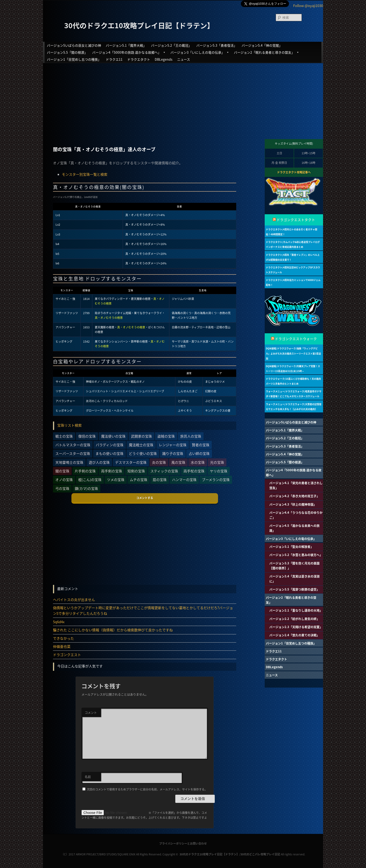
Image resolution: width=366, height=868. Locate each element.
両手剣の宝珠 (112, 471)
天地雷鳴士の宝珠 (69, 462)
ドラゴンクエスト (67, 655)
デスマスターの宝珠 (131, 462)
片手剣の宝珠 (85, 471)
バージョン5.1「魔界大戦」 (126, 45)
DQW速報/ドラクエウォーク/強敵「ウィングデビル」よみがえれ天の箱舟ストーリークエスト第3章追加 (293, 353)
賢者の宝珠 (201, 445)
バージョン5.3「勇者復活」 (217, 45)
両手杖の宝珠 (194, 471)
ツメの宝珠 (116, 480)
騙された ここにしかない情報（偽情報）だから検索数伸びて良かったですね (113, 630)
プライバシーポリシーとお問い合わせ (183, 843)
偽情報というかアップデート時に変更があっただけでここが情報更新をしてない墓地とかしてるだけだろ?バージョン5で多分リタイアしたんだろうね (143, 611)
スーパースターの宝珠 (73, 453)
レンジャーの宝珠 (173, 445)
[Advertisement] (183, 97)
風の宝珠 (178, 462)
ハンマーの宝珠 (184, 480)
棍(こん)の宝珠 (90, 480)
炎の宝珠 (159, 462)
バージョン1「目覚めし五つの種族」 (74, 59)
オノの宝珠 (64, 480)
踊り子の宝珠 (173, 453)
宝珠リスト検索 (69, 425)
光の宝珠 (217, 462)
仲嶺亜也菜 (62, 647)
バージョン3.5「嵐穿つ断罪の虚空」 (294, 589)
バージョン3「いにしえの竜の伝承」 (200, 52)
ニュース (184, 59)
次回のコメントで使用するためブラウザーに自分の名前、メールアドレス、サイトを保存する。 (147, 789)
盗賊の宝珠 (166, 436)
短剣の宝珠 (136, 471)
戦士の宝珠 (64, 436)
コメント (91, 712)
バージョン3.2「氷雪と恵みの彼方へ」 (296, 555)
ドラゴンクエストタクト (296, 220)
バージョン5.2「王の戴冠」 (171, 45)
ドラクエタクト (139, 59)
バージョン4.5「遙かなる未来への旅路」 (294, 528)
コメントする (145, 498)
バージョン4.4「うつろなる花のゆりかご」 (296, 515)
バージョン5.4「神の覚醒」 (262, 45)
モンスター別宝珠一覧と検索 (85, 174)
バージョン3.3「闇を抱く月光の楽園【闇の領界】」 (294, 566)
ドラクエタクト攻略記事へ (294, 172)
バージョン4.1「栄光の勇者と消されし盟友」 (296, 485)
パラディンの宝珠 (110, 445)
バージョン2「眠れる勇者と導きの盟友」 (267, 52)
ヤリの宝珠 (219, 471)
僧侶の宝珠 (87, 436)
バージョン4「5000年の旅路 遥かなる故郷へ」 (129, 52)
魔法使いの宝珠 (113, 436)
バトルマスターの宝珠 (73, 445)
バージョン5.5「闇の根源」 (67, 52)
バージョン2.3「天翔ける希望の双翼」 (296, 627)
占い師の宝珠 (199, 453)
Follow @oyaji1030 (308, 6)
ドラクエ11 (114, 59)
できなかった (63, 638)
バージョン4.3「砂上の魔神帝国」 (293, 504)
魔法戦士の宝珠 (141, 445)
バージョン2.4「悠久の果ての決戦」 (294, 635)
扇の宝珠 (160, 480)
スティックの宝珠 (164, 471)
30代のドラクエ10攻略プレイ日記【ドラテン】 (139, 25)
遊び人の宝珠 (99, 462)
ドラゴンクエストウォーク (296, 339)
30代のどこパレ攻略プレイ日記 (260, 854)
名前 (88, 777)
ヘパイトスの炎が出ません (74, 600)
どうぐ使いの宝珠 (143, 453)
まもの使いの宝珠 (109, 453)
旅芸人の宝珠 (191, 436)
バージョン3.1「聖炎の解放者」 (291, 546)
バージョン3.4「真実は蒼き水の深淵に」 (294, 579)
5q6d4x (59, 622)
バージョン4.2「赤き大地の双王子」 (294, 496)
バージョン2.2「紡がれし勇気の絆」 (294, 619)
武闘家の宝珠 (141, 436)
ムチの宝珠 (139, 480)
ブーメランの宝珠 (216, 480)
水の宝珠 (198, 462)
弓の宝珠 (62, 488)
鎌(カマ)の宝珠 (86, 488)
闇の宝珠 (62, 471)
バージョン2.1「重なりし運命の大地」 (296, 610)
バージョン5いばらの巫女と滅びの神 (74, 45)
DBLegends (164, 59)
